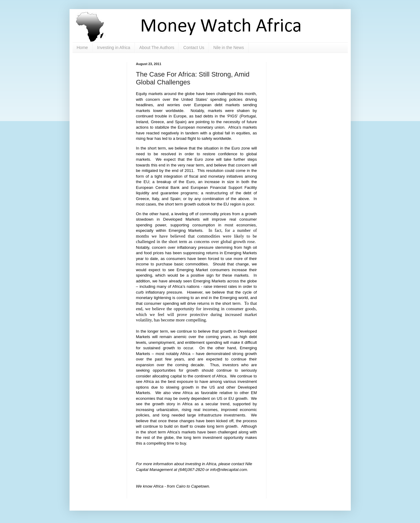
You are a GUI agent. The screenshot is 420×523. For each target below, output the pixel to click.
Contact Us (194, 48)
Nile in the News (229, 48)
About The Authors (157, 48)
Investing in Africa (114, 48)
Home (82, 48)
